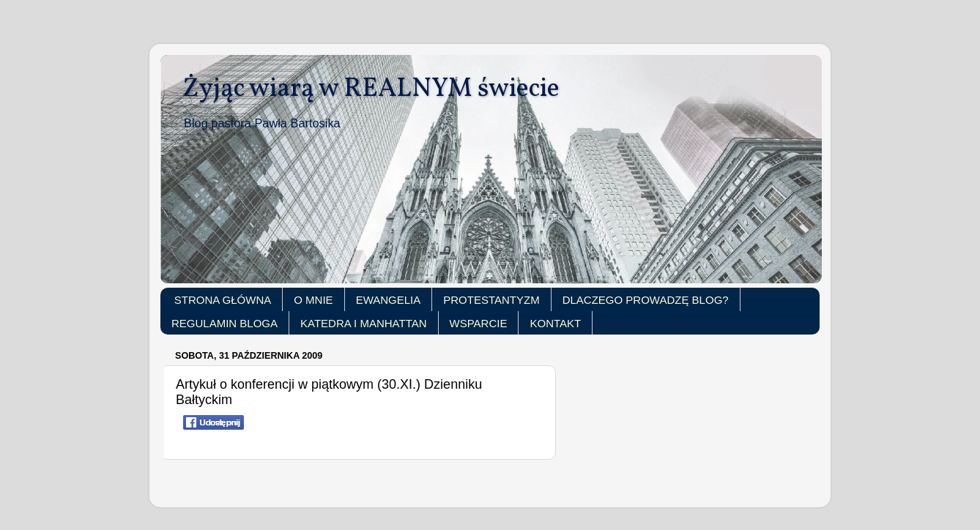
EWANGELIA (389, 300)
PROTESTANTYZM (491, 300)
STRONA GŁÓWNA (223, 300)
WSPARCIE (479, 323)
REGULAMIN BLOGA (224, 323)
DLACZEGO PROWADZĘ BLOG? (646, 300)
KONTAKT (555, 323)
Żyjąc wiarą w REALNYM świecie (371, 89)
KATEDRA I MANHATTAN (364, 323)
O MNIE (313, 300)
